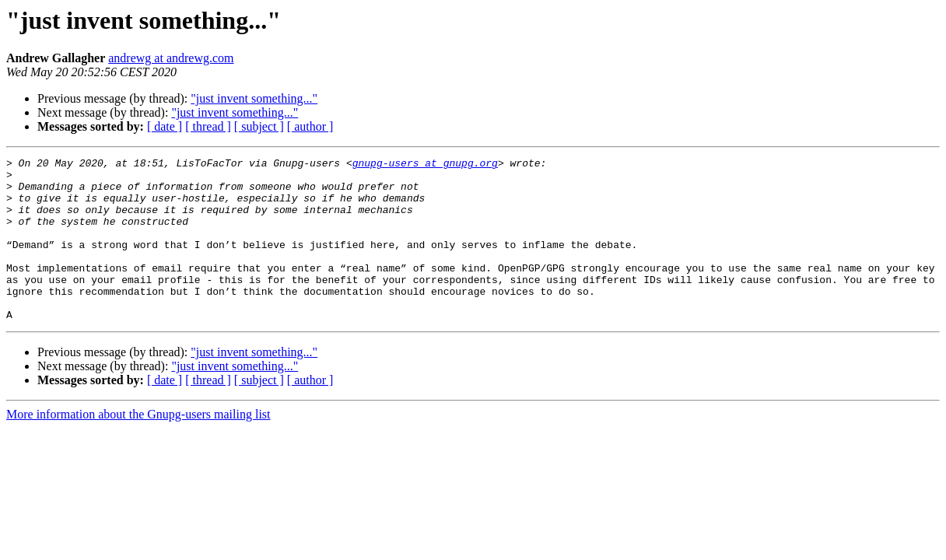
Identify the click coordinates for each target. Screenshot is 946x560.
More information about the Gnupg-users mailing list (138, 447)
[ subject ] (259, 126)
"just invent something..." (254, 98)
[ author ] (310, 126)
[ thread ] (208, 126)
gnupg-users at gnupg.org (425, 165)
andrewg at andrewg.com (171, 58)
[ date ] (165, 126)
